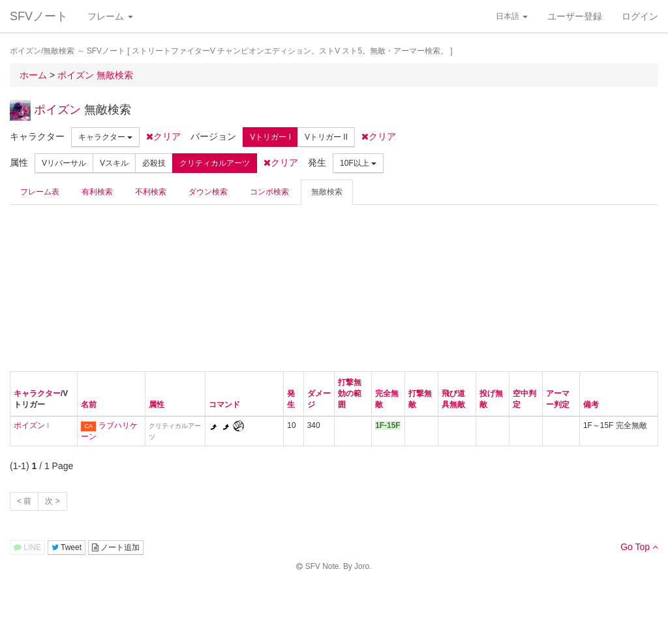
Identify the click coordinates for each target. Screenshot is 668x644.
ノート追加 (116, 547)
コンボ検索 (269, 192)
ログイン (640, 16)
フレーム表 (40, 192)
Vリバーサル (64, 163)
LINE (27, 547)
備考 (591, 405)
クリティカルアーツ (215, 163)
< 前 (24, 501)
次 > (52, 501)
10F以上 (358, 163)
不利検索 (151, 192)
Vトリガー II (326, 137)
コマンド (224, 405)
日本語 (512, 16)
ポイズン (57, 110)
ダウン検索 (208, 192)
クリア (163, 136)
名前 (89, 405)
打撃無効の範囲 (350, 393)
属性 (157, 405)
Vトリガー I (270, 137)
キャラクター (105, 137)
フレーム (110, 16)
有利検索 (97, 192)
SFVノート (39, 16)
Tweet (67, 547)
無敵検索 (327, 192)
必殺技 (154, 163)
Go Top (639, 547)
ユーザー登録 (575, 16)
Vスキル (114, 163)
